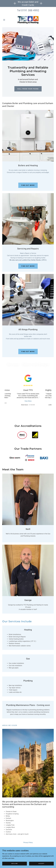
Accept (41, 863)
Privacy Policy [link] (28, 843)
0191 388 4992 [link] (30, 10)
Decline (15, 863)
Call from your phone (28, 89)
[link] (28, 20)
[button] (6, 20)
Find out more (28, 185)
